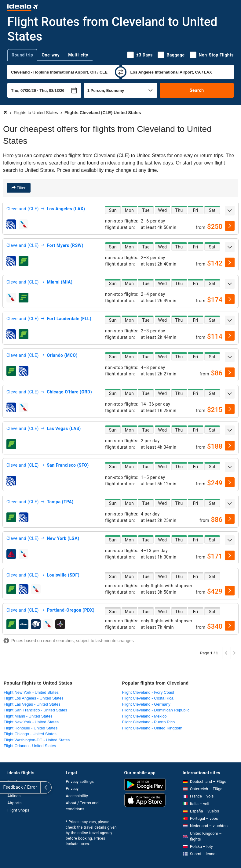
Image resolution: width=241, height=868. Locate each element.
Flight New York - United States (31, 692)
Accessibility (77, 796)
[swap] (121, 72)
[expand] (230, 211)
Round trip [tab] (22, 55)
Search (197, 90)
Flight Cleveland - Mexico (144, 716)
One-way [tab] (51, 55)
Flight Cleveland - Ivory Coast (148, 692)
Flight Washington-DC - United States (37, 740)
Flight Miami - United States (28, 716)
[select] (230, 226)
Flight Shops (18, 810)
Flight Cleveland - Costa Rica (148, 698)
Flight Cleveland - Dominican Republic (156, 710)
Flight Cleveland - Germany (146, 704)
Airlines (14, 796)
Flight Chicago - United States (30, 734)
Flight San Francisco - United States (35, 710)
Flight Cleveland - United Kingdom (152, 728)
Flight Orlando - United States (30, 746)
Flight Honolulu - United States (31, 728)
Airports (14, 803)
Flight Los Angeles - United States (34, 698)
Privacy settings (80, 781)
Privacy (72, 788)
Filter (21, 188)
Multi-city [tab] (78, 55)
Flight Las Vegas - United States (32, 704)
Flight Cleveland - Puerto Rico (149, 722)
